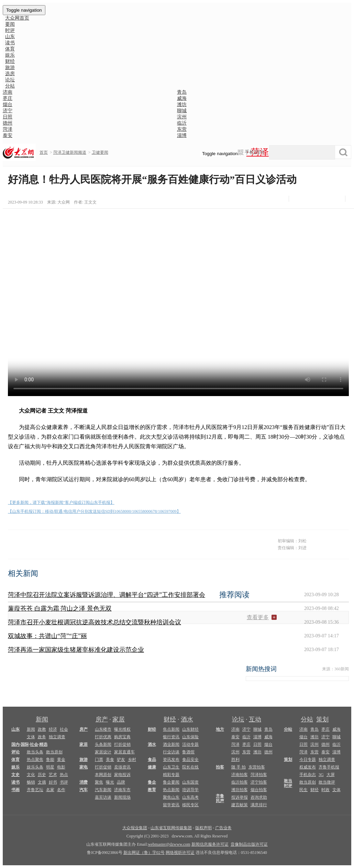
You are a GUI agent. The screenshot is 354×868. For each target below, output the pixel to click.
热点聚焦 (35, 760)
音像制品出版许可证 (249, 844)
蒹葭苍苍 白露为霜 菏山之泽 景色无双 (60, 609)
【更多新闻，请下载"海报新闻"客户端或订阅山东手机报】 (61, 502)
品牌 (121, 782)
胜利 (235, 760)
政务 (42, 737)
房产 (102, 719)
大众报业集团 (135, 828)
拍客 (220, 767)
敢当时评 (288, 783)
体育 (15, 760)
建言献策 (240, 805)
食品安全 (190, 760)
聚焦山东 (171, 797)
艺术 (53, 775)
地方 (220, 729)
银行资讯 (171, 737)
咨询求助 (259, 797)
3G (321, 775)
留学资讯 (171, 805)
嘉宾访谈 (103, 797)
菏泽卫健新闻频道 (70, 152)
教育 (152, 790)
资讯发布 (171, 760)
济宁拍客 (259, 782)
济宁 (8, 111)
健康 (152, 767)
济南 (8, 92)
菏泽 (8, 129)
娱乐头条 (35, 767)
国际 (25, 744)
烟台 (8, 105)
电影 (61, 767)
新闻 (42, 719)
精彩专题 (171, 775)
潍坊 (182, 105)
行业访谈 (171, 752)
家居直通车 (124, 752)
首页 (44, 152)
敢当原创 (54, 752)
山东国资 (190, 782)
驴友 (121, 760)
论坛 (238, 719)
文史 (15, 775)
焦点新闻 (171, 729)
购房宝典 (122, 737)
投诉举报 (240, 797)
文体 (31, 737)
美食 (110, 760)
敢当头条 (35, 752)
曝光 (110, 782)
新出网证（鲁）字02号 (144, 853)
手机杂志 (308, 775)
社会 (64, 729)
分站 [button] (10, 86)
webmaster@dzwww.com (169, 844)
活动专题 (190, 744)
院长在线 (190, 767)
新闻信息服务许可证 (210, 844)
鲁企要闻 (171, 782)
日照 (8, 117)
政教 (42, 729)
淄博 (182, 135)
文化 (31, 775)
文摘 (42, 782)
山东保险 (190, 737)
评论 (15, 752)
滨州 (182, 117)
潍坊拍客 (240, 790)
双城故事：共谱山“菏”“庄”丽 (47, 636)
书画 (15, 790)
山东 (15, 729)
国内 (15, 744)
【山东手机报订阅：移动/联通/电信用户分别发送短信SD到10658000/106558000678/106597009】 (94, 511)
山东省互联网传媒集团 (171, 828)
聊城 (182, 111)
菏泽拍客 (259, 775)
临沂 (182, 123)
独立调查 (57, 737)
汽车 (84, 790)
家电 (84, 767)
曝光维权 (122, 729)
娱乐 (15, 767)
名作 (61, 790)
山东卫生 (171, 767)
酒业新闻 (171, 744)
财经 (170, 719)
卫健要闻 (100, 152)
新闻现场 (122, 797)
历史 (42, 775)
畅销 (31, 782)
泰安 (8, 135)
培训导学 (190, 790)
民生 (303, 790)
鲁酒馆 (188, 752)
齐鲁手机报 (329, 767)
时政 (325, 790)
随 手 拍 (239, 767)
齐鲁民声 (220, 798)
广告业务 (223, 828)
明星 (50, 767)
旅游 (84, 760)
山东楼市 (103, 729)
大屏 (331, 775)
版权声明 (203, 828)
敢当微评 (327, 782)
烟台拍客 (259, 790)
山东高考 (190, 797)
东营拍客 (257, 767)
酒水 (187, 719)
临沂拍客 (240, 782)
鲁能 (50, 760)
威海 (182, 98)
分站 (307, 719)
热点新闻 (171, 790)
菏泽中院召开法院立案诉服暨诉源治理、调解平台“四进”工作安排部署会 (107, 595)
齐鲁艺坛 (35, 790)
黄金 (61, 760)
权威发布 (308, 767)
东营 (182, 129)
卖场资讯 (122, 767)
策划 (322, 719)
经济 (53, 729)
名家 (50, 790)
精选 (43, 744)
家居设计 (103, 752)
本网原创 (103, 775)
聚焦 (99, 782)
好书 (53, 782)
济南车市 (122, 790)
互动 (255, 719)
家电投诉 (122, 775)
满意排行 (259, 805)
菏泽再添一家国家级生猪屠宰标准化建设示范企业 (76, 650)
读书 (15, 782)
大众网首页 (17, 18)
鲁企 (152, 782)
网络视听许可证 (180, 853)
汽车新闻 (103, 790)
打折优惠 (103, 737)
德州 (8, 123)
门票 (99, 760)
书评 (64, 782)
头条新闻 (103, 744)
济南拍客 (240, 775)
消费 (84, 782)
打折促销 (122, 744)
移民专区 (190, 805)
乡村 (132, 760)
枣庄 (8, 98)
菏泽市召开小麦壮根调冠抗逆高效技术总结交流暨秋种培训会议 (95, 622)
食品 (152, 760)
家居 (119, 719)
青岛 (182, 92)
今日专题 (308, 760)
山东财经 (190, 729)
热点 (64, 775)
